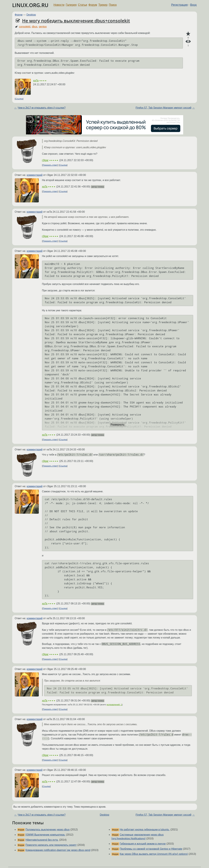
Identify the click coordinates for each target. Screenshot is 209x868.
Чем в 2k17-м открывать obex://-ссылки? (42, 108)
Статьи (83, 5)
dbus (35, 27)
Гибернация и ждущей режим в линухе (143, 844)
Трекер (103, 5)
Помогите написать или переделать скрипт (51, 845)
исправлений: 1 (114, 705)
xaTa (36, 81)
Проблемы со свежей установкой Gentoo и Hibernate (151, 849)
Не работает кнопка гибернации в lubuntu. (145, 830)
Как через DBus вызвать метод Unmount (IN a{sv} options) (154, 854)
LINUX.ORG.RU (30, 5)
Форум (93, 5)
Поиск (113, 5)
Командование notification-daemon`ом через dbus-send (58, 850)
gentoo (43, 27)
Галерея (71, 5)
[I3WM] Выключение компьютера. (45, 835)
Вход (193, 5)
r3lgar (45, 160)
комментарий (35, 175)
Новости (59, 5)
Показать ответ (50, 165)
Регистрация (179, 5)
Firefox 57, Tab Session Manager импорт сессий (163, 108)
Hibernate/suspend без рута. (42, 840)
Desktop (31, 15)
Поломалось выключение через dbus (48, 830)
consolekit (25, 27)
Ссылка (19, 99)
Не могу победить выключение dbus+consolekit (76, 21)
